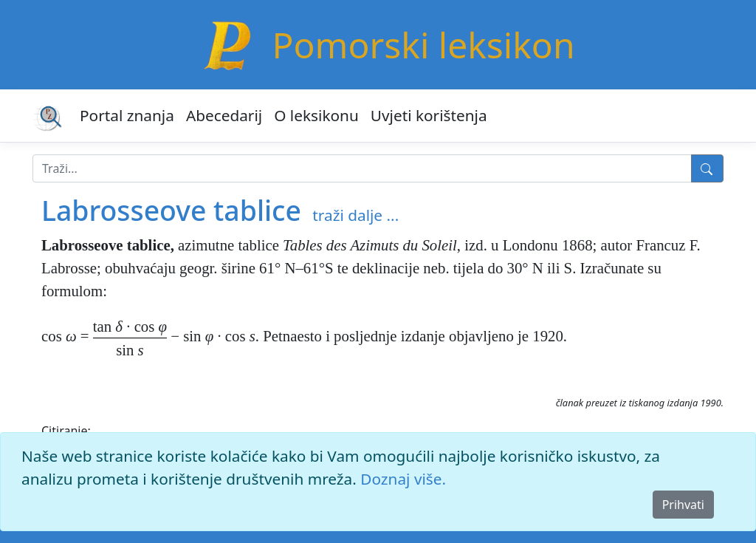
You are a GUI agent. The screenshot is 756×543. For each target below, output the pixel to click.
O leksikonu (316, 115)
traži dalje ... (355, 215)
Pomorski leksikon (423, 45)
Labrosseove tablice (171, 210)
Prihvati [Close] (683, 505)
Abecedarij (224, 115)
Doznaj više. (403, 479)
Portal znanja (127, 115)
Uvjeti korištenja (429, 115)
